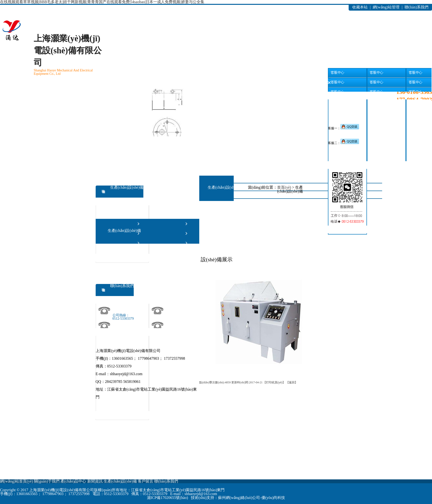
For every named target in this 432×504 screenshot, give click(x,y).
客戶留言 (187, 94)
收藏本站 (360, 7)
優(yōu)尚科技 (273, 498)
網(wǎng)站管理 (386, 7)
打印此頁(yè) (274, 382)
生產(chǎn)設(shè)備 (153, 94)
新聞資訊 (119, 94)
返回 (292, 382)
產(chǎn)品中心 (85, 94)
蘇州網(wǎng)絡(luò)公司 (239, 498)
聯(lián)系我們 (416, 7)
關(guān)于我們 (51, 94)
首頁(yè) (284, 187)
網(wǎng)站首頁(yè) (17, 94)
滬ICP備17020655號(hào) (168, 498)
